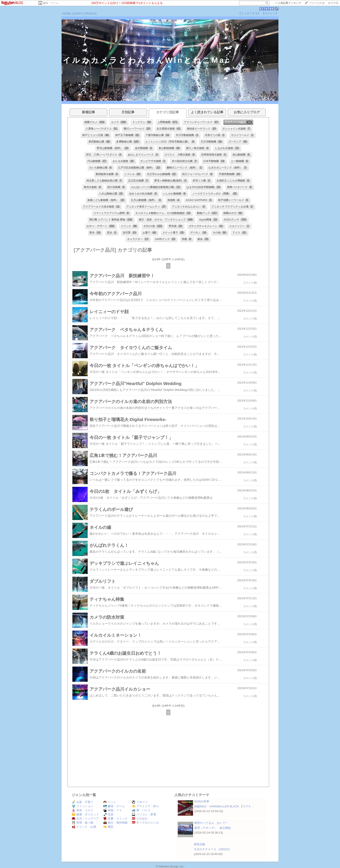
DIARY (78, 14)
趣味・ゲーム (51, 3)
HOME (67, 14)
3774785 (267, 9)
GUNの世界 (202, 801)
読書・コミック (115, 819)
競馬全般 (199, 844)
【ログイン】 (270, 13)
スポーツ (140, 802)
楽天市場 (333, 3)
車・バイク (141, 810)
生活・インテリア (85, 819)
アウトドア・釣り (145, 806)
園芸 (108, 827)
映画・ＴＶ (113, 810)
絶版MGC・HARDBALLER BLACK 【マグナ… (224, 806)
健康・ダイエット (85, 814)
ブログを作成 (317, 3)
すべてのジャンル (145, 823)
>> (288, 3)
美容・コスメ (83, 810)
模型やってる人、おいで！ (211, 823)
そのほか (140, 819)
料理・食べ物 (83, 823)
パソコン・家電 (144, 814)
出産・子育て (83, 802)
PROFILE (91, 14)
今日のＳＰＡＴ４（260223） (213, 849)
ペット (110, 802)
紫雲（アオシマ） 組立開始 (213, 828)
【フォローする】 (249, 13)
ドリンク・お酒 (84, 827)
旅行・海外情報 (115, 823)
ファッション (83, 806)
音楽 (108, 814)
